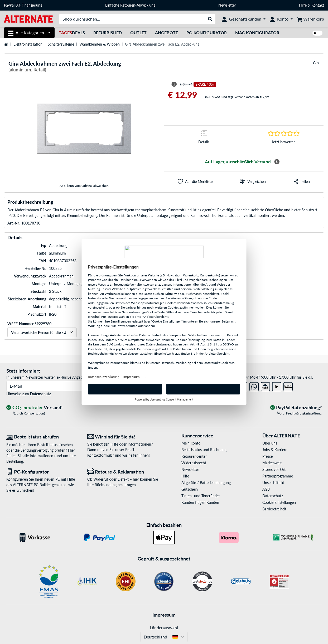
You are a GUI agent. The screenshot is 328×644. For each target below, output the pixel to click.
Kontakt (318, 5)
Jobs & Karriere (275, 450)
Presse (267, 456)
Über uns (270, 443)
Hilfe (303, 5)
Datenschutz (40, 394)
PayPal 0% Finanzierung (23, 5)
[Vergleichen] (253, 182)
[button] (195, 182)
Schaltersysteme (61, 44)
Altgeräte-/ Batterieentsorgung (206, 483)
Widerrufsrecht (194, 463)
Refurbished (108, 33)
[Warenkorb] (310, 19)
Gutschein (190, 489)
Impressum (164, 615)
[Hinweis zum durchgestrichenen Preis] (174, 84)
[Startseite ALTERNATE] (28, 19)
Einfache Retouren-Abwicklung (130, 5)
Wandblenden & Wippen (100, 44)
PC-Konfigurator (207, 33)
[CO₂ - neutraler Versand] (35, 408)
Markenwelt (272, 463)
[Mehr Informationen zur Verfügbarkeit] (277, 162)
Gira (316, 63)
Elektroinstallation (28, 44)
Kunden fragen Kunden (200, 502)
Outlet (138, 33)
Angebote (167, 33)
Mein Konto (191, 443)
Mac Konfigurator (257, 33)
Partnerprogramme (278, 476)
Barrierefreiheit (274, 509)
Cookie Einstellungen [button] (279, 502)
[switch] (317, 33)
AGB (266, 489)
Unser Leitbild (273, 483)
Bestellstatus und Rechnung (204, 450)
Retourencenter (194, 456)
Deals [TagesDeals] (72, 33)
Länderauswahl (164, 628)
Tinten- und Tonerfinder (201, 496)
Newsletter (227, 5)
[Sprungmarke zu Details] (204, 139)
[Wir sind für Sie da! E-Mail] (124, 437)
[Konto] (281, 19)
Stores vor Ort (274, 469)
